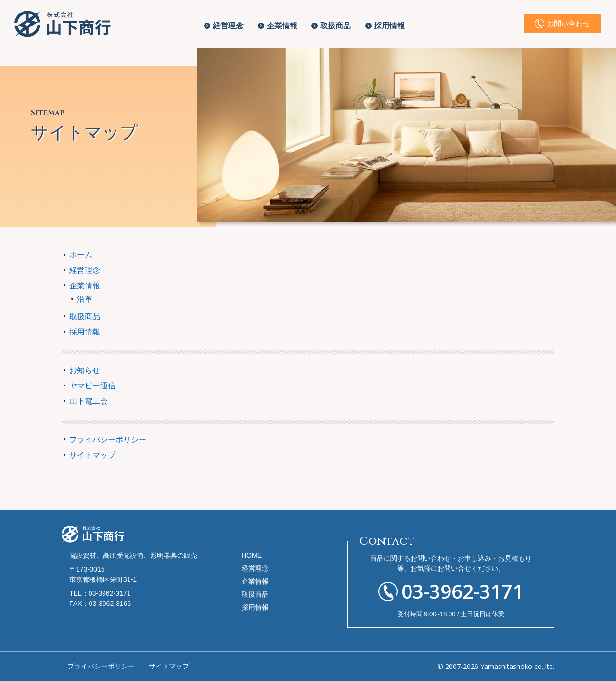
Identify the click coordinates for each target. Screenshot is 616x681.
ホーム (81, 255)
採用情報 (389, 26)
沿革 (85, 299)
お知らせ (85, 370)
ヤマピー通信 (92, 386)
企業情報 (282, 26)
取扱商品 (335, 26)
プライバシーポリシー (108, 440)
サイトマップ (92, 455)
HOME (252, 555)
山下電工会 (89, 401)
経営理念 (228, 26)
